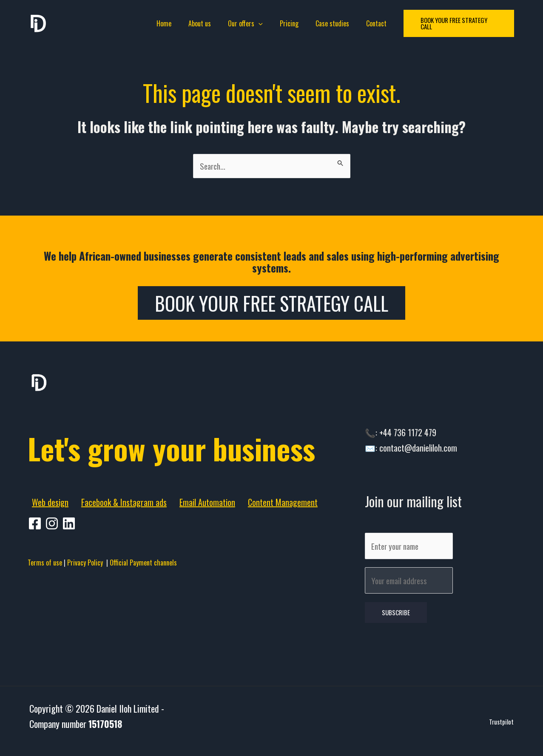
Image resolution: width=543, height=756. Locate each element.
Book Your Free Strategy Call (271, 305)
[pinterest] (53, 573)
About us (205, 23)
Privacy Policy (87, 612)
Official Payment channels (143, 612)
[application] (260, 23)
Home (172, 23)
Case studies (327, 23)
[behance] (70, 573)
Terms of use (45, 612)
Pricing (287, 23)
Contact (368, 23)
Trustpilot (501, 732)
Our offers (247, 23)
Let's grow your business (145, 470)
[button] (450, 24)
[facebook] (36, 573)
